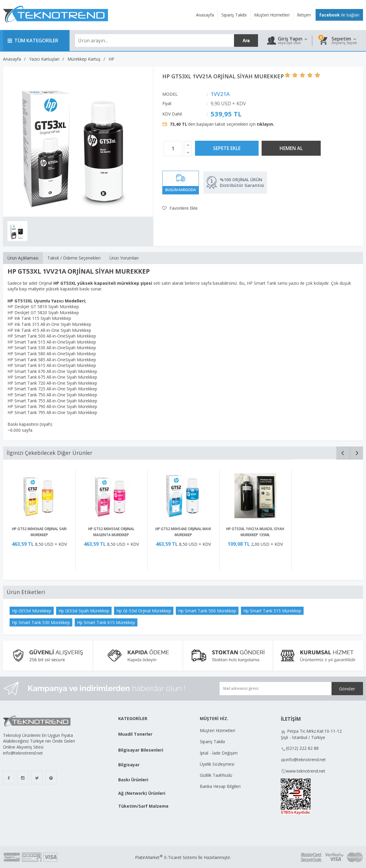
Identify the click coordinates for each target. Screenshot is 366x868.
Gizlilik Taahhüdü (216, 775)
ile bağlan (339, 15)
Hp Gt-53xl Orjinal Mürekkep (144, 611)
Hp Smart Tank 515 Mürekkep (272, 611)
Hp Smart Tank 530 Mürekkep (41, 622)
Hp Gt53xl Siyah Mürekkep (84, 611)
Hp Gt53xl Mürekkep (32, 611)
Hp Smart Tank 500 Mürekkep (207, 611)
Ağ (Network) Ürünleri (142, 793)
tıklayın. (265, 124)
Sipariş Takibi (212, 742)
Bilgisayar (129, 765)
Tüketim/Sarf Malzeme (143, 806)
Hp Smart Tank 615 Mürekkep (106, 622)
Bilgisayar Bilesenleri (141, 750)
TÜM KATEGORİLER (33, 41)
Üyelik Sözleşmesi (217, 764)
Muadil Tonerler (135, 734)
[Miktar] (173, 149)
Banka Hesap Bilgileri (220, 786)
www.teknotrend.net (306, 771)
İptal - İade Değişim (219, 753)
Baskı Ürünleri (133, 780)
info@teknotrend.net (306, 760)
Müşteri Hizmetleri (217, 730)
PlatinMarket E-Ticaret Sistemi (166, 857)
